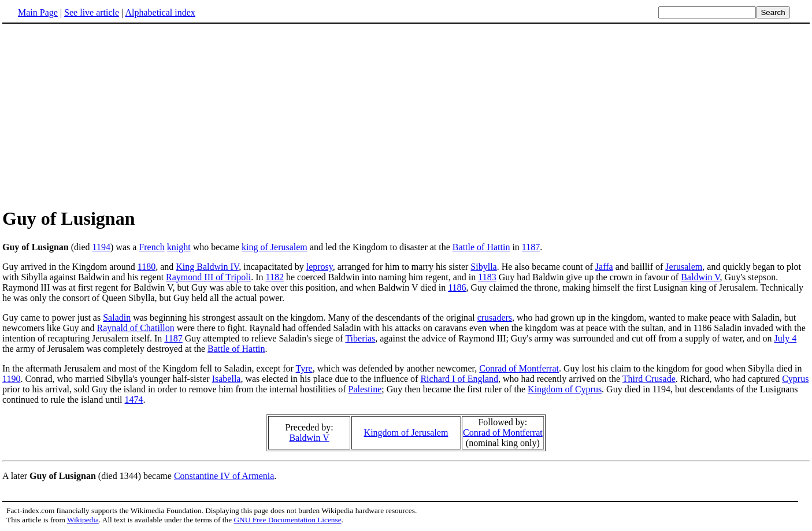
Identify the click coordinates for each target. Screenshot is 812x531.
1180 (147, 267)
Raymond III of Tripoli (208, 277)
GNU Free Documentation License (287, 520)
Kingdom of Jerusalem (406, 432)
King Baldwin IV (207, 267)
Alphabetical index (160, 12)
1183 (487, 277)
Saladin (117, 318)
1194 (101, 247)
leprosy (320, 267)
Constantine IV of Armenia (224, 476)
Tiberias (360, 338)
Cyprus (795, 379)
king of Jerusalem (275, 247)
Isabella (227, 379)
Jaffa (604, 267)
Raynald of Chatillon (136, 328)
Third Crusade (649, 379)
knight (179, 247)
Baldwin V (700, 277)
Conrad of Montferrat (519, 368)
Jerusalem (684, 267)
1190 (11, 379)
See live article (92, 12)
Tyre (304, 368)
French (151, 247)
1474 (134, 400)
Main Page (38, 12)
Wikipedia (83, 520)
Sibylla (483, 267)
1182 (275, 277)
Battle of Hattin (481, 247)
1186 (457, 287)
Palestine (365, 389)
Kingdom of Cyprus (565, 389)
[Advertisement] (406, 115)
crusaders (495, 318)
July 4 (785, 338)
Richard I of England (459, 379)
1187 (531, 247)
